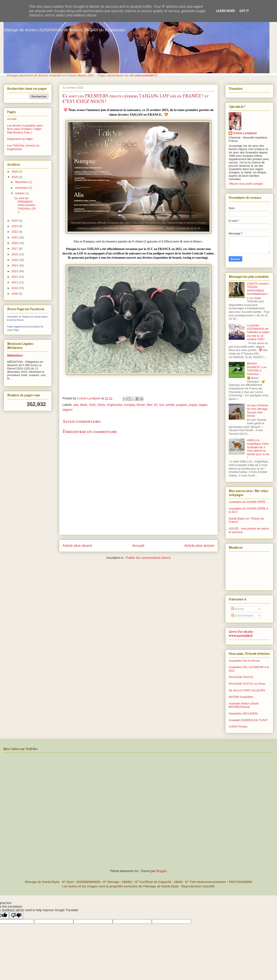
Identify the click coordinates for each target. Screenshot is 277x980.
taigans (67, 410)
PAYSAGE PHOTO (241, 677)
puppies (182, 405)
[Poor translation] (16, 916)
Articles (238, 609)
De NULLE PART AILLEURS (247, 690)
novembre (22, 188)
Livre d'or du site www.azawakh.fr (241, 634)
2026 (15, 172)
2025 (15, 177)
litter (150, 405)
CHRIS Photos (238, 727)
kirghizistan (115, 405)
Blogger (161, 871)
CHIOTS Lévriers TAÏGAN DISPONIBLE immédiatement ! (258, 289)
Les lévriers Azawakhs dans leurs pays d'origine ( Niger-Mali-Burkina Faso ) (25, 129)
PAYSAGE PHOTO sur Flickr (247, 684)
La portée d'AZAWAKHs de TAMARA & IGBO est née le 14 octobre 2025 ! (258, 332)
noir (162, 405)
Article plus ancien (199, 546)
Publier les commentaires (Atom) (148, 558)
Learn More (225, 11)
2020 (15, 243)
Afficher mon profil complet (246, 184)
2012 (15, 277)
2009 (15, 294)
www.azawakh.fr (146, 75)
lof (156, 405)
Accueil (138, 546)
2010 (15, 288)
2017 (15, 249)
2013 (15, 271)
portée (170, 405)
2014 (15, 265)
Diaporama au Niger (20, 139)
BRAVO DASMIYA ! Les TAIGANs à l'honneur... (257, 369)
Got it (244, 11)
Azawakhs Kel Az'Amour (244, 661)
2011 (15, 282)
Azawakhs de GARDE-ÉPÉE (247, 502)
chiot (92, 405)
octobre (20, 193)
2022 (15, 232)
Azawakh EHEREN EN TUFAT (248, 720)
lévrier (141, 405)
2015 (15, 260)
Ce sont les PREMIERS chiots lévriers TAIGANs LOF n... (25, 205)
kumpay (130, 405)
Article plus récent (77, 546)
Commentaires (242, 616)
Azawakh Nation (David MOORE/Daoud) (244, 705)
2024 (15, 221)
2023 (15, 226)
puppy (193, 405)
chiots (101, 405)
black (84, 405)
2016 (15, 254)
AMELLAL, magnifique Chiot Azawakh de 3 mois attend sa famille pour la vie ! (258, 449)
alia (76, 405)
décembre (22, 182)
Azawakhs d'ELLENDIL (244, 713)
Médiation (15, 355)
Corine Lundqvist (245, 133)
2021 (15, 237)
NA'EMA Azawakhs (241, 697)
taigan (203, 405)
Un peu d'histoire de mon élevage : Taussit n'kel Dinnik (258, 411)
